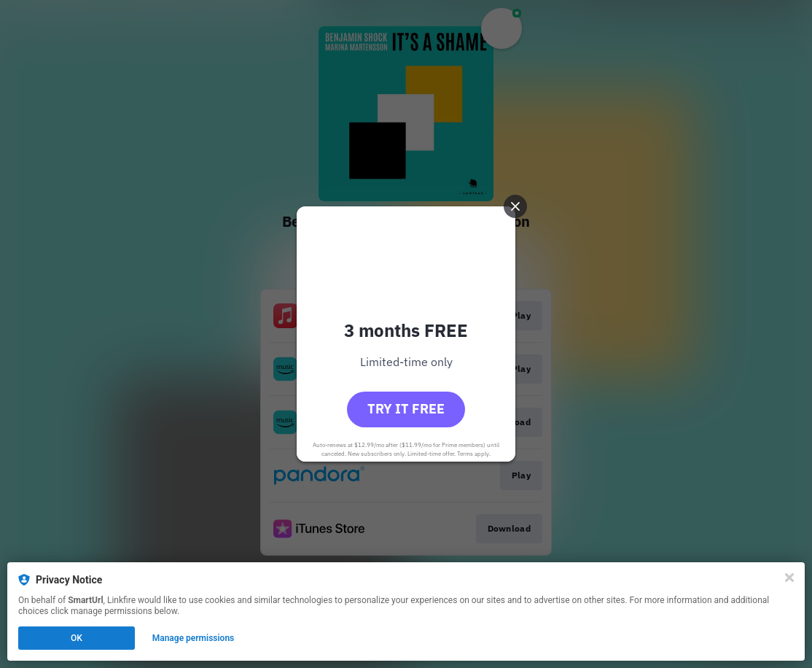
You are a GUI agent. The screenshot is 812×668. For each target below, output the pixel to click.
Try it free (406, 409)
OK (77, 638)
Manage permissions (194, 638)
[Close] (789, 578)
